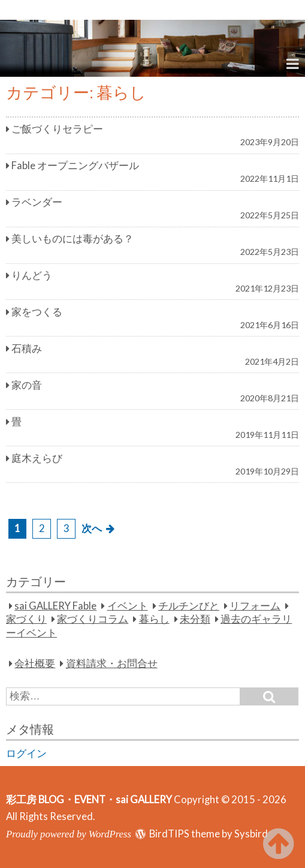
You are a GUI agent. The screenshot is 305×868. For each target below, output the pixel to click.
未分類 (195, 619)
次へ (92, 528)
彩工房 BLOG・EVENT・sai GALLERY (89, 800)
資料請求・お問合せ (112, 663)
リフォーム (255, 606)
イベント (128, 606)
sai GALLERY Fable (55, 606)
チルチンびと (189, 606)
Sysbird (251, 834)
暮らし (154, 619)
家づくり (26, 619)
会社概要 (35, 663)
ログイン (26, 753)
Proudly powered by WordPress (69, 834)
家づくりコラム (93, 619)
